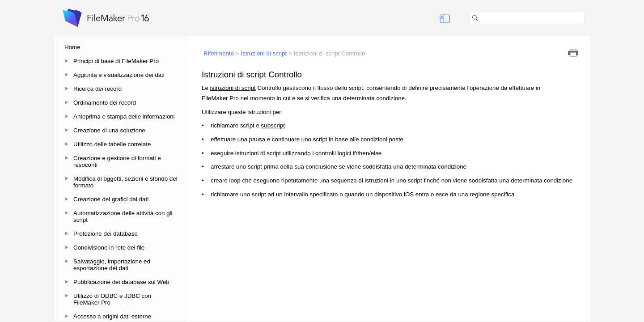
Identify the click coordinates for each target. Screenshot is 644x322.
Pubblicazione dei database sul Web (121, 282)
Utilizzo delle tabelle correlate (112, 144)
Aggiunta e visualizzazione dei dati (119, 75)
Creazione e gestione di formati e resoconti (117, 161)
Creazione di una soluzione (109, 130)
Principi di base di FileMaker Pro (116, 61)
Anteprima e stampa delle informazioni (124, 117)
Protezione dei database (106, 234)
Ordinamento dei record (105, 103)
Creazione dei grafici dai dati (111, 199)
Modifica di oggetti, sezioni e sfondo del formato (125, 182)
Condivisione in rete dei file (109, 248)
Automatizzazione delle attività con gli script (123, 216)
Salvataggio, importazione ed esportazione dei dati (112, 265)
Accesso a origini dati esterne (112, 316)
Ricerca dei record (97, 89)
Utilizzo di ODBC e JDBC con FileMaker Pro (112, 299)
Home (72, 47)
